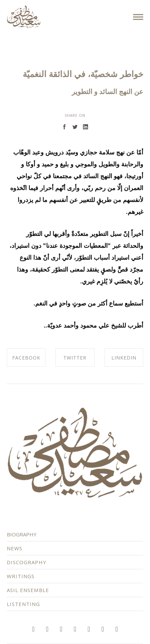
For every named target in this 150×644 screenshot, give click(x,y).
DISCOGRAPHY (30, 560)
